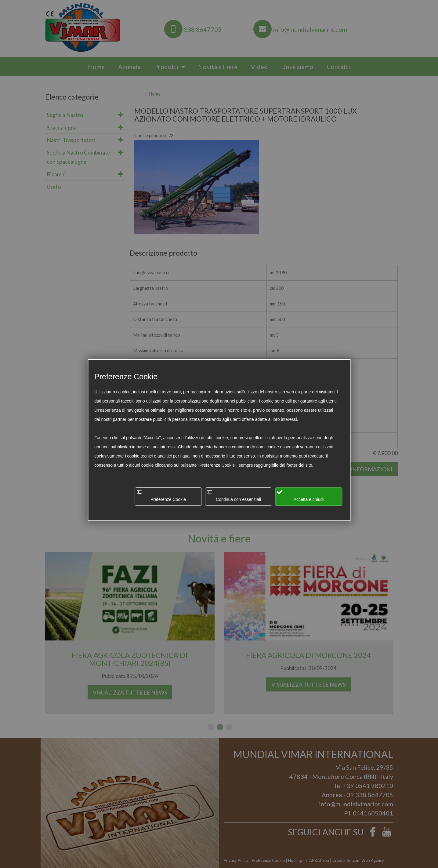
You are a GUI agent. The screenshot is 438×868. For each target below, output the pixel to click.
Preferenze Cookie (161, 496)
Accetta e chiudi (300, 496)
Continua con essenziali (234, 496)
